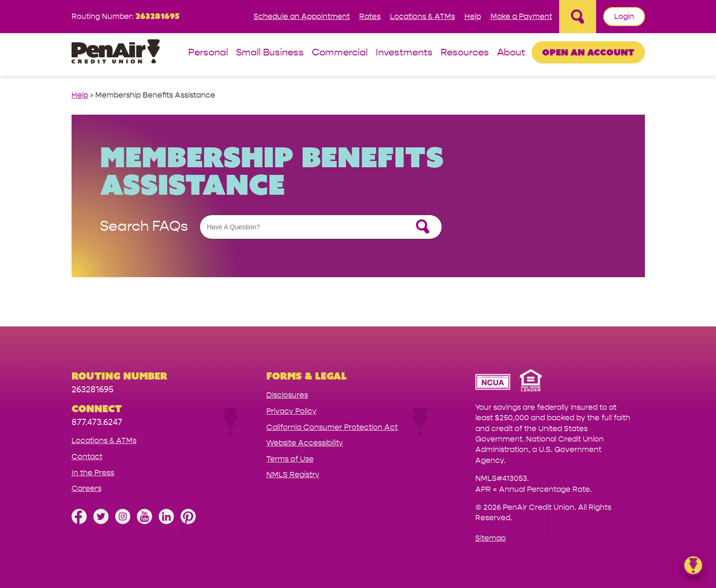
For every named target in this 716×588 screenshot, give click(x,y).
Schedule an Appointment (302, 16)
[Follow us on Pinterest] (188, 521)
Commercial (340, 53)
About (511, 53)
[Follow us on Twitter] (101, 521)
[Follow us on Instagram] (123, 521)
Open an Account (588, 52)
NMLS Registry (293, 475)
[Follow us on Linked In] (166, 521)
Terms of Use (290, 459)
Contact (87, 457)
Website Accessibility (305, 443)
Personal (208, 53)
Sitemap (490, 538)
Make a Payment (521, 16)
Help (473, 16)
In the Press (93, 473)
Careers (86, 488)
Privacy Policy (291, 411)
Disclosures (287, 395)
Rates (370, 16)
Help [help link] (80, 95)
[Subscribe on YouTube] (145, 521)
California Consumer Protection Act (332, 427)
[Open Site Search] (578, 17)
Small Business (270, 53)
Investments (404, 53)
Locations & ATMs (422, 16)
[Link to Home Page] (116, 53)
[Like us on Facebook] (79, 521)
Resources (465, 53)
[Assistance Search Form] (321, 227)
